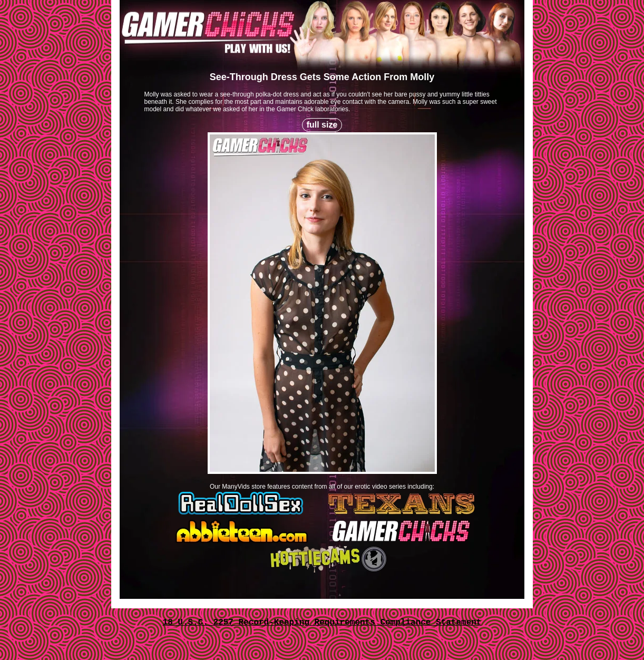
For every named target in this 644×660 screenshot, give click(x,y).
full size (322, 125)
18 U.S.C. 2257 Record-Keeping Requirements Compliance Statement (322, 623)
